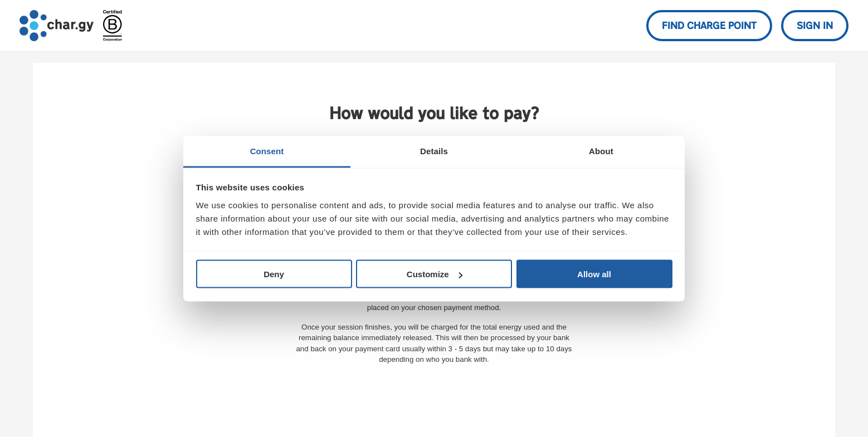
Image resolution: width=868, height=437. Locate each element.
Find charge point (709, 27)
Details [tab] (434, 151)
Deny (274, 274)
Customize (435, 274)
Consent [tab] (267, 151)
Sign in (815, 27)
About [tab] (601, 151)
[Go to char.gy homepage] (57, 26)
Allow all (594, 274)
